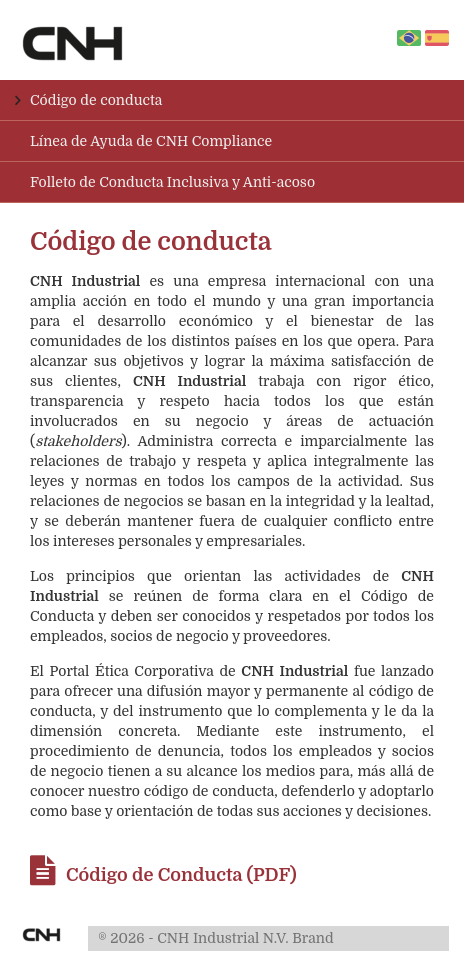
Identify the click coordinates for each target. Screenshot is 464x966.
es (437, 38)
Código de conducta (96, 100)
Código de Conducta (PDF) (163, 875)
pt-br (414, 39)
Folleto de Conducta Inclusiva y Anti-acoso (172, 182)
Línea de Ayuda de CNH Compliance (151, 141)
